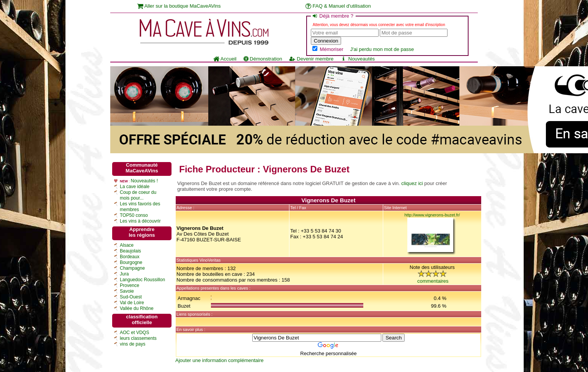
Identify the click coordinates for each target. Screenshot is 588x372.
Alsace (127, 245)
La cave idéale (135, 187)
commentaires (433, 281)
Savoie (127, 291)
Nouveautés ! (145, 181)
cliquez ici (412, 183)
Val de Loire (132, 303)
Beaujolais (130, 251)
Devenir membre (311, 59)
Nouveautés (358, 59)
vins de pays (133, 344)
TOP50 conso (134, 215)
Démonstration (263, 59)
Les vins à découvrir (140, 221)
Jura (124, 274)
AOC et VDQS (135, 333)
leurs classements (138, 338)
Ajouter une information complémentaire (220, 360)
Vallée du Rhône (137, 308)
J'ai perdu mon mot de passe (382, 49)
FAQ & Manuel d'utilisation (338, 6)
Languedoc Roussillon (142, 280)
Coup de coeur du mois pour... (138, 195)
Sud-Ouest (131, 297)
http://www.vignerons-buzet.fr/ (432, 215)
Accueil (225, 59)
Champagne (132, 268)
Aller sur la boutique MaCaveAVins (179, 6)
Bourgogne (131, 262)
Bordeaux (130, 257)
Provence (130, 285)
